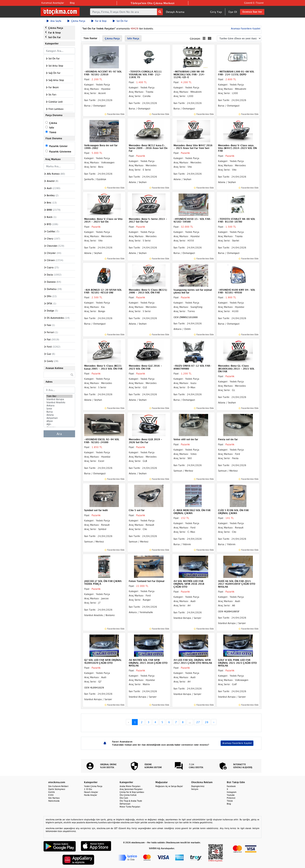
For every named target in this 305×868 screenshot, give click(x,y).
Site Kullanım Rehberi (58, 786)
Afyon (59, 421)
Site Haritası (54, 798)
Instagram (232, 792)
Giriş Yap (216, 12)
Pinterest (231, 798)
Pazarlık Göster (58, 146)
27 (198, 722)
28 (207, 722)
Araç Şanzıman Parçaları (131, 789)
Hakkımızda (54, 801)
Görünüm (195, 39)
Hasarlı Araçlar (91, 792)
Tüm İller (59, 396)
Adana (59, 415)
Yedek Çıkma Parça (93, 786)
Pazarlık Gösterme (60, 152)
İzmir (59, 409)
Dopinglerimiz (198, 786)
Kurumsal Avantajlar (53, 3)
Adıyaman (59, 418)
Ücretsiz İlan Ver (252, 12)
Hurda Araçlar (91, 795)
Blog (72, 3)
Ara (59, 434)
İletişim (195, 789)
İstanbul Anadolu (59, 402)
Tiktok (230, 801)
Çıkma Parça (76, 21)
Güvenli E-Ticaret (254, 3)
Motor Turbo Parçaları (130, 807)
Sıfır (52, 128)
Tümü (53, 132)
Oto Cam (124, 798)
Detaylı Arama (175, 12)
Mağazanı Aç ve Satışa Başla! (169, 786)
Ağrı (59, 424)
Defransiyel (125, 804)
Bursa (59, 412)
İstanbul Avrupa (59, 399)
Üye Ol (233, 12)
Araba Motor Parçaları (130, 786)
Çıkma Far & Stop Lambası (132, 792)
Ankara (59, 406)
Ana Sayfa (54, 21)
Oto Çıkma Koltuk (128, 795)
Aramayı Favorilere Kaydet (245, 29)
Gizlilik (52, 792)
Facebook (231, 786)
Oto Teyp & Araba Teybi (131, 801)
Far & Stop (99, 21)
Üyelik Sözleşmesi (57, 789)
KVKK (51, 795)
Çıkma (53, 123)
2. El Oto (88, 789)
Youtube (231, 795)
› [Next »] (214, 722)
